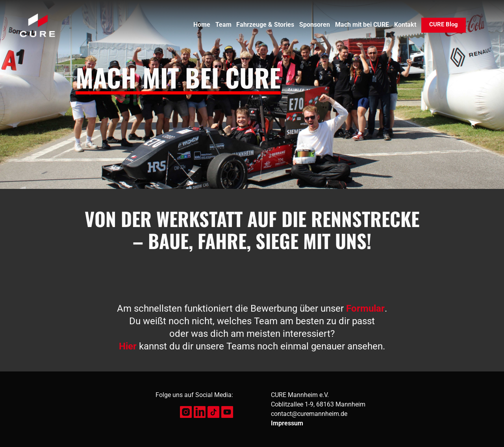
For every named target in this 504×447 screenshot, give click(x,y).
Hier (128, 346)
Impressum (287, 423)
